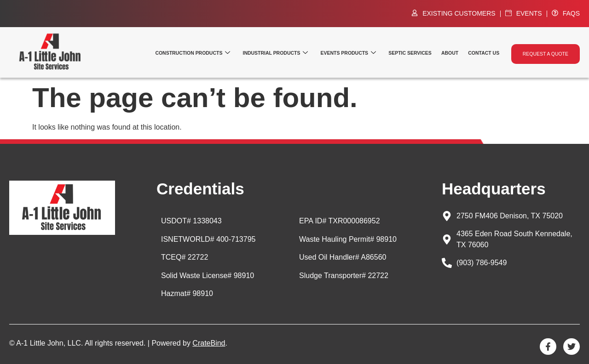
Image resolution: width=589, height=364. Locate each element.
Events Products (358, 53)
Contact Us (487, 53)
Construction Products (208, 53)
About (455, 53)
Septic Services (416, 53)
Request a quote (546, 53)
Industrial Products (287, 53)
